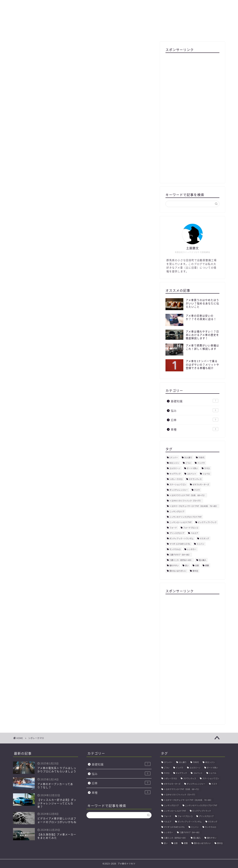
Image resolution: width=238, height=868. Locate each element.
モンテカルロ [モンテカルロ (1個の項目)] (175, 549)
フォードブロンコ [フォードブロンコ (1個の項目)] (191, 528)
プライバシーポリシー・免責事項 (142, 32)
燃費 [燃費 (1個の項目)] (207, 565)
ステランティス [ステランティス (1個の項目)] (195, 479)
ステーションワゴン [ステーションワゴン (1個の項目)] (178, 484)
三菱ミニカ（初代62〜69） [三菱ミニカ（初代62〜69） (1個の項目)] (181, 560)
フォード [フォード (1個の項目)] (173, 528)
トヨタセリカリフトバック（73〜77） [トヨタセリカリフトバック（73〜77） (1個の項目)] (186, 501)
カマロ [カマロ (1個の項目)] (207, 468)
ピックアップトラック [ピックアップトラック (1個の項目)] (207, 522)
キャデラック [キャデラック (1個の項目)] (175, 474)
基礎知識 (194, 401)
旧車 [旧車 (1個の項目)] (197, 565)
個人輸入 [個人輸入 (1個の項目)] (202, 560)
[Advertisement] (192, 115)
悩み (194, 411)
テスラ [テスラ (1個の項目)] (197, 490)
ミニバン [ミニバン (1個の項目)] (200, 544)
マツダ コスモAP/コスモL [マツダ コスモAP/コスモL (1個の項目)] (180, 544)
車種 (194, 429)
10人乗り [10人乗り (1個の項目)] (188, 457)
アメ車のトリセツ (119, 14)
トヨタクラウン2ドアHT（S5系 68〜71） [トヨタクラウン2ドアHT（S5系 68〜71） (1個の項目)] (188, 495)
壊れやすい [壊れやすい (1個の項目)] (174, 565)
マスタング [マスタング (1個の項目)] (204, 538)
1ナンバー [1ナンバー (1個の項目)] (174, 457)
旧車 (194, 420)
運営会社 (107, 32)
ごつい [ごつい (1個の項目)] (188, 463)
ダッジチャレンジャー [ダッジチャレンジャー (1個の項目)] (179, 490)
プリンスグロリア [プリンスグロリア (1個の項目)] (177, 533)
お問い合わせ (181, 32)
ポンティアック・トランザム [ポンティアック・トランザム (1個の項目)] (181, 538)
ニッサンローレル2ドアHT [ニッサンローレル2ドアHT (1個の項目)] (180, 522)
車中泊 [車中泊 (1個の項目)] (195, 571)
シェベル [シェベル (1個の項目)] (206, 474)
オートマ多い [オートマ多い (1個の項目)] (192, 468)
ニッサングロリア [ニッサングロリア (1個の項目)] (177, 511)
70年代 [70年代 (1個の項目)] (201, 457)
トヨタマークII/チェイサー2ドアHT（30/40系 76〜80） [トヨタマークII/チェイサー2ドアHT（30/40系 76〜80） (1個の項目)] (194, 506)
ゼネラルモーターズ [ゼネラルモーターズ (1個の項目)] (201, 484)
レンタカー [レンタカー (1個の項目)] (192, 549)
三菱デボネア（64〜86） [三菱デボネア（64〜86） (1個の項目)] (180, 555)
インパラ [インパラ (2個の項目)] (201, 463)
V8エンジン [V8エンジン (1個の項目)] (174, 463)
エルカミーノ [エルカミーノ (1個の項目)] (175, 468)
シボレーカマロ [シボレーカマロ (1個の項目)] (176, 479)
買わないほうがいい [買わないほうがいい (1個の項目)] (178, 571)
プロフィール (57, 32)
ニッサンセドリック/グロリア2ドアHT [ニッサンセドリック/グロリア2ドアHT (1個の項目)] (185, 517)
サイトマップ (83, 32)
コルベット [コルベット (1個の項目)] (192, 474)
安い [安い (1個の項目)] (187, 565)
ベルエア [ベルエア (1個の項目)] (194, 533)
